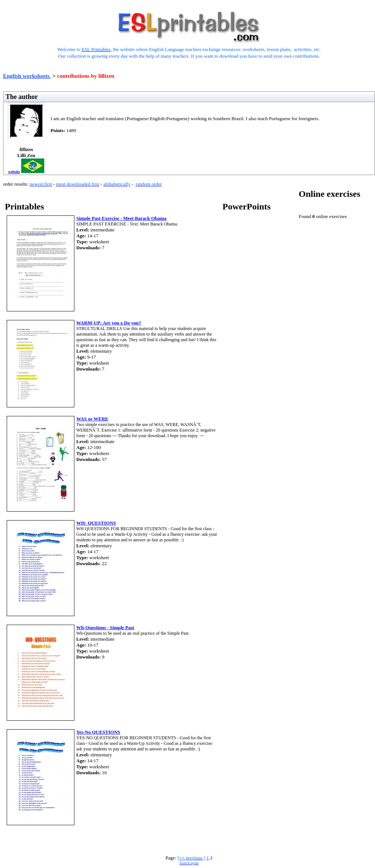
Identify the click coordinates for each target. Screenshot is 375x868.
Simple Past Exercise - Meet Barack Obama (121, 218)
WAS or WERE (92, 419)
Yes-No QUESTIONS (98, 732)
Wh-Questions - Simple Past (105, 627)
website (14, 172)
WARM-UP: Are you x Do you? (109, 323)
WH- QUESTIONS (96, 523)
